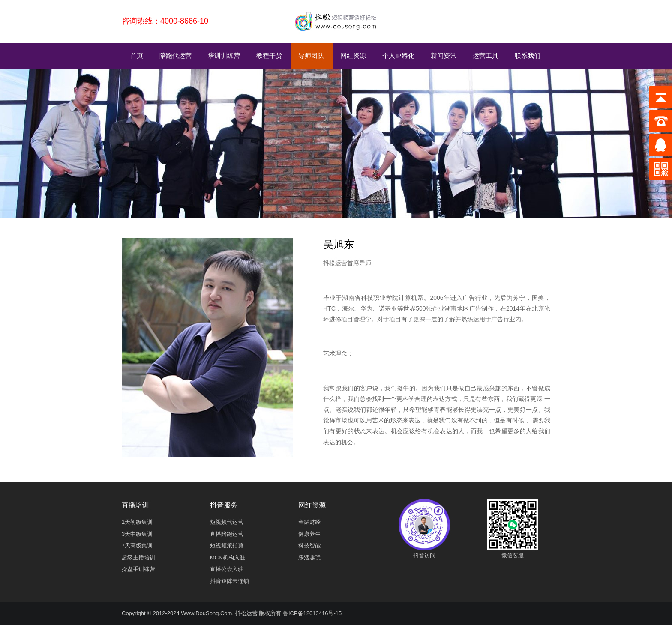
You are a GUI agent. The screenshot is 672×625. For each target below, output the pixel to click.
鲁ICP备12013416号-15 (312, 613)
